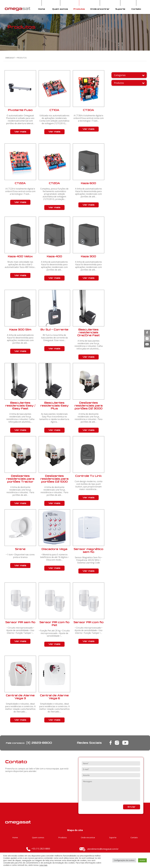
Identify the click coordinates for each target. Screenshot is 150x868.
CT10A (54, 110)
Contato (136, 9)
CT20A (54, 183)
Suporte (120, 9)
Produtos (79, 9)
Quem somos (60, 9)
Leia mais (43, 865)
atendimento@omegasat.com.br (103, 849)
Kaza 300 (88, 256)
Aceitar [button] (142, 860)
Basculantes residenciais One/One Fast (88, 332)
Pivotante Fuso (20, 110)
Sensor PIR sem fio (20, 622)
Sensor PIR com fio (89, 622)
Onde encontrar (100, 9)
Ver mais (20, 132)
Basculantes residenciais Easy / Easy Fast (20, 406)
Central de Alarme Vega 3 (20, 697)
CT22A (20, 183)
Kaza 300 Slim (20, 330)
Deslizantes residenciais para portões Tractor (20, 479)
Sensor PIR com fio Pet (54, 624)
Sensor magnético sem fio (88, 551)
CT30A (89, 110)
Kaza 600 (88, 183)
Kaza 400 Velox (20, 256)
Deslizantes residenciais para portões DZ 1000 (54, 479)
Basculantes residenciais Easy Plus (54, 406)
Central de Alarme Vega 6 (54, 697)
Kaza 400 (54, 256)
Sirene (20, 549)
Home (42, 9)
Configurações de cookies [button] (124, 860)
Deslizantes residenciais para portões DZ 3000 (89, 406)
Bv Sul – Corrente (54, 330)
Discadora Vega (54, 549)
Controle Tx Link (88, 476)
